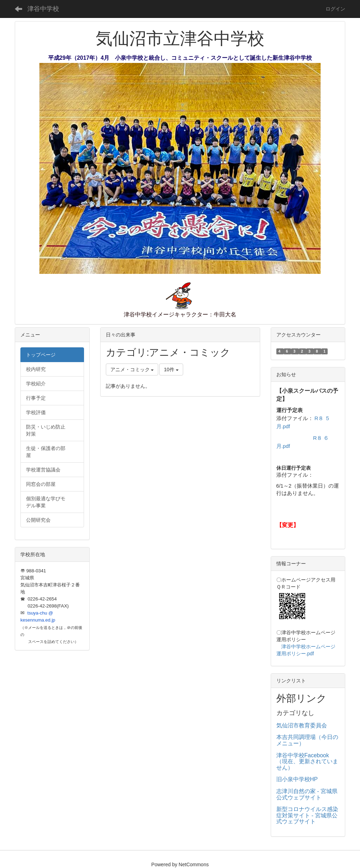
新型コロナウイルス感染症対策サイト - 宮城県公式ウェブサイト (307, 815)
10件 (171, 369)
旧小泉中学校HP (297, 779)
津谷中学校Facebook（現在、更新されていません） (307, 761)
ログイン (335, 9)
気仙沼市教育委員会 (302, 725)
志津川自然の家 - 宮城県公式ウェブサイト (307, 794)
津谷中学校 (43, 9)
